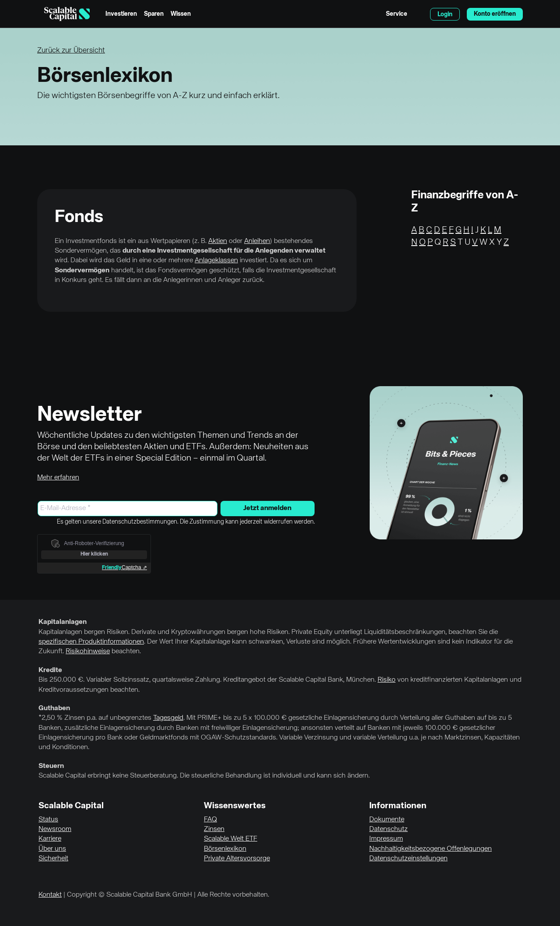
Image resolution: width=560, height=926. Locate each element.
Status (48, 820)
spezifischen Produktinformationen (91, 642)
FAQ (210, 820)
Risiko (387, 680)
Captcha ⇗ (124, 567)
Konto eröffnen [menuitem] (495, 14)
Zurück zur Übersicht (71, 51)
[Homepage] (67, 14)
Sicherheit (53, 859)
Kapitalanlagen (63, 622)
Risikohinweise (88, 651)
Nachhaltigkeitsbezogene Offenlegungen (430, 849)
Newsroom (55, 829)
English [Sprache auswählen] (419, 14)
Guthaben (54, 708)
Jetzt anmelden (267, 508)
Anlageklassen (216, 261)
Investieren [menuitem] (121, 14)
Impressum (386, 839)
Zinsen (214, 829)
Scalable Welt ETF (231, 839)
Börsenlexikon (225, 849)
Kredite (50, 670)
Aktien (218, 241)
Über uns (52, 849)
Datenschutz (388, 829)
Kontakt (50, 895)
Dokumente (387, 820)
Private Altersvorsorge (237, 859)
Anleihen (257, 241)
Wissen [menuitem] (181, 14)
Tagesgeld (168, 718)
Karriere (50, 839)
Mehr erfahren (58, 478)
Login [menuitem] (445, 14)
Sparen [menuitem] (154, 14)
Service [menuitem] (397, 14)
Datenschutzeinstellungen (408, 859)
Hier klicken (94, 554)
